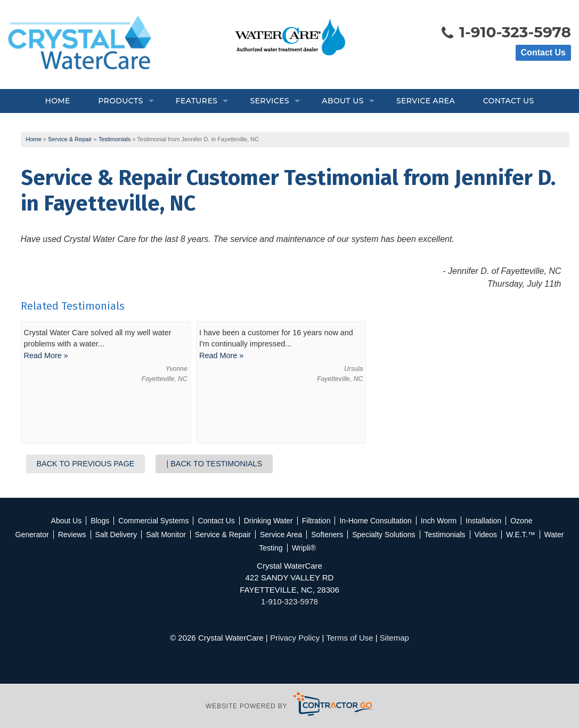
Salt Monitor (166, 535)
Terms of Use (349, 638)
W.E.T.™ (520, 535)
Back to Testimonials (216, 464)
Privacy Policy (295, 638)
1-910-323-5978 (505, 33)
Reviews (72, 535)
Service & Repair (223, 535)
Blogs (100, 521)
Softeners (327, 535)
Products (120, 101)
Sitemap (394, 638)
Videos (486, 535)
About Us (342, 101)
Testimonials (445, 535)
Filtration (316, 521)
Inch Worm (439, 521)
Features (197, 101)
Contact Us (543, 52)
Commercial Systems (153, 521)
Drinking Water (268, 521)
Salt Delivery (116, 535)
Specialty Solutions (384, 535)
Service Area (426, 101)
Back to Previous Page (86, 464)
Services (270, 101)
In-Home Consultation (375, 521)
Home (57, 101)
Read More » (46, 355)
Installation (483, 521)
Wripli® (304, 548)
